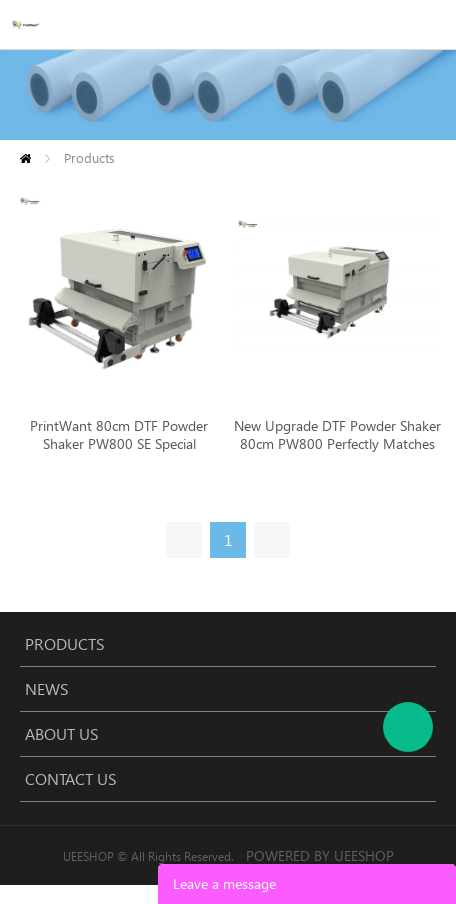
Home (25, 158)
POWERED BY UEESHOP (320, 855)
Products (89, 157)
